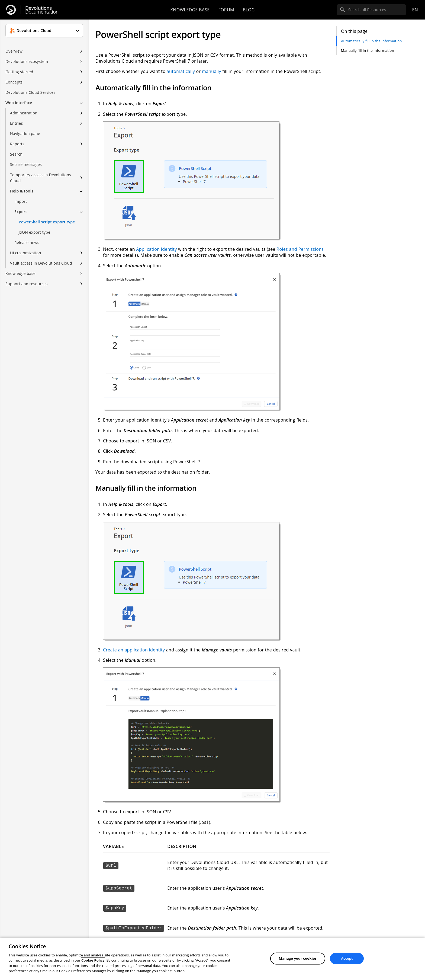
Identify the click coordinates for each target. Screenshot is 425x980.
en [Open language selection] (415, 10)
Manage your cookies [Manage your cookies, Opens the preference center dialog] (298, 958)
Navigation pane (25, 134)
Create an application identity (134, 650)
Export (21, 212)
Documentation (42, 10)
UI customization (26, 253)
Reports (17, 144)
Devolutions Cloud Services (30, 92)
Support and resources (27, 284)
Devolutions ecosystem (27, 61)
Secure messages (26, 164)
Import (21, 201)
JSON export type (35, 232)
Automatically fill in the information (371, 41)
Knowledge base (190, 10)
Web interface (19, 103)
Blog (249, 10)
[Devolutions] (11, 10)
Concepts (14, 82)
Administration (24, 113)
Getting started (19, 72)
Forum (226, 10)
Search (16, 154)
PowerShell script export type (47, 222)
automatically (181, 71)
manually (212, 71)
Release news (27, 242)
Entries (16, 123)
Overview (14, 51)
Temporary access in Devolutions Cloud (41, 178)
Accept (347, 958)
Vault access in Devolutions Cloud (41, 263)
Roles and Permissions (300, 249)
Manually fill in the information (368, 50)
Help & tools (22, 191)
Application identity (156, 249)
